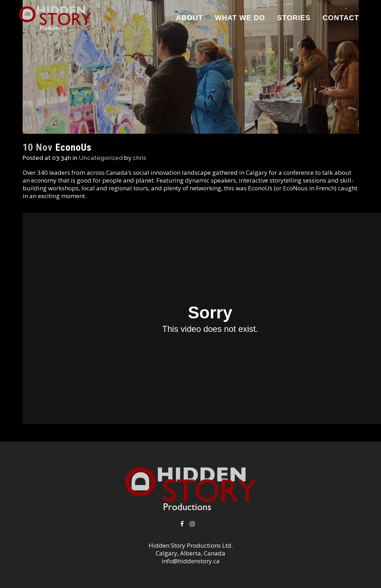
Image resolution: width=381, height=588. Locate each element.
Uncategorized (101, 158)
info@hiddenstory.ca (191, 561)
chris (139, 158)
